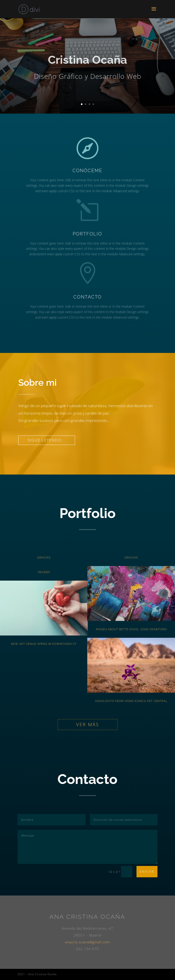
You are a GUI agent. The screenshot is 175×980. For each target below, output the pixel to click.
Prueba (44, 572)
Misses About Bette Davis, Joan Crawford (131, 629)
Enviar (147, 872)
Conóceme (89, 171)
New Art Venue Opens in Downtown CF (44, 644)
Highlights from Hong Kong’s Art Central (131, 701)
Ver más (88, 724)
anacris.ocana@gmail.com (87, 942)
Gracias (44, 558)
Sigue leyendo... (47, 440)
